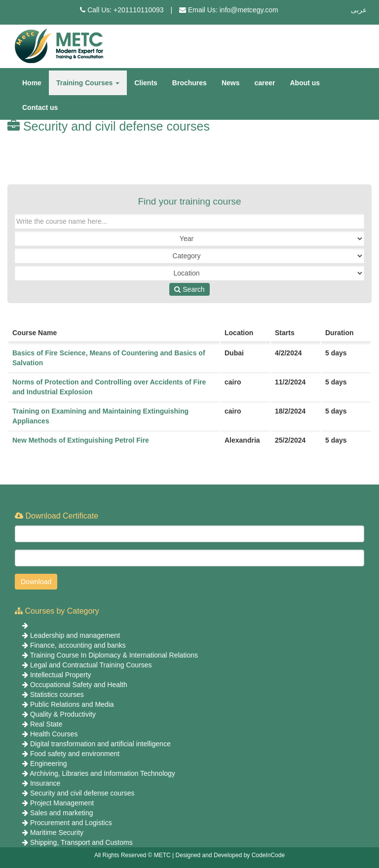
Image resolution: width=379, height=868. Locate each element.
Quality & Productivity (63, 714)
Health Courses (54, 734)
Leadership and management (75, 635)
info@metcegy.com (249, 10)
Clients (146, 83)
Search (189, 289)
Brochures (189, 83)
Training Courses (88, 83)
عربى (359, 10)
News (231, 83)
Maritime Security (57, 833)
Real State (46, 724)
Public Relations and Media (72, 704)
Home (32, 83)
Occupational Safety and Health (79, 685)
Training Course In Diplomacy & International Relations (114, 655)
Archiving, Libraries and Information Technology (102, 773)
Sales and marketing (62, 813)
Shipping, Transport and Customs (81, 842)
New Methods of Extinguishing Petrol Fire (81, 440)
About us (305, 83)
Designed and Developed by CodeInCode (230, 855)
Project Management (62, 803)
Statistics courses (57, 694)
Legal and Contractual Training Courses (91, 665)
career (265, 83)
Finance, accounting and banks (78, 645)
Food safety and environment (75, 754)
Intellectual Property (61, 675)
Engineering (49, 764)
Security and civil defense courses (82, 793)
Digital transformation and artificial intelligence (100, 744)
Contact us (40, 107)
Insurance (45, 783)
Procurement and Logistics (71, 823)
